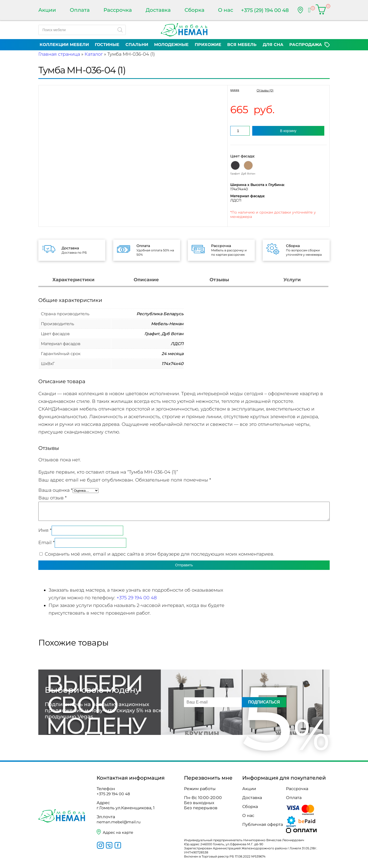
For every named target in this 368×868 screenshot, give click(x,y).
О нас (226, 10)
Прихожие (208, 45)
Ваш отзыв (53, 498)
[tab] (73, 280)
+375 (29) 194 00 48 (265, 10)
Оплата (80, 10)
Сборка (194, 10)
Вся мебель (242, 45)
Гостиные (107, 45)
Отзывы (219, 280)
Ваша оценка (55, 490)
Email (47, 543)
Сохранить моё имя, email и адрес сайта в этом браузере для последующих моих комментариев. (159, 554)
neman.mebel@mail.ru (120, 822)
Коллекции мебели (64, 45)
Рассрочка (118, 10)
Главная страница (59, 54)
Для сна (273, 45)
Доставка (158, 10)
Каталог (94, 54)
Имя (45, 530)
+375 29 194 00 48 (137, 598)
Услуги (292, 280)
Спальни (137, 45)
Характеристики (73, 280)
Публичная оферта (263, 824)
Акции (47, 10)
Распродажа (306, 45)
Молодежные (171, 45)
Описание (146, 280)
